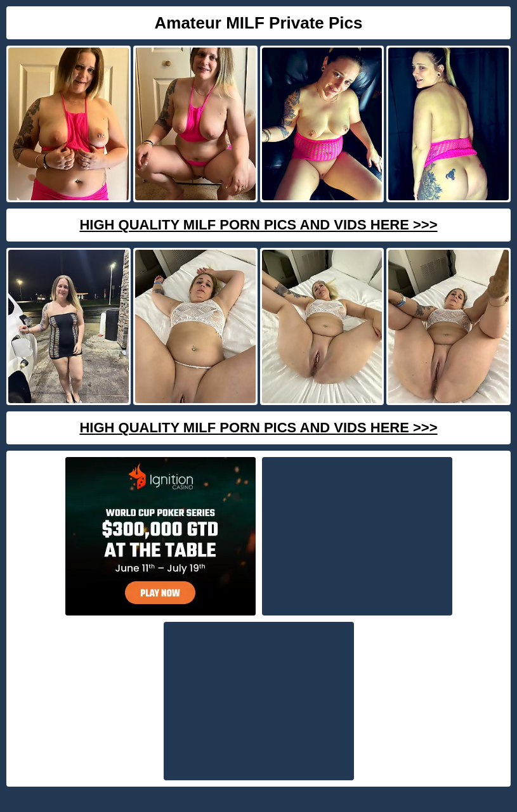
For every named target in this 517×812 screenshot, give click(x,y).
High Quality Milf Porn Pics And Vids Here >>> (258, 225)
